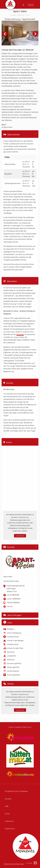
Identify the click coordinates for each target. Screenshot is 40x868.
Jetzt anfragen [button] (12, 615)
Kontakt (9, 547)
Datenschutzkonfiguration (14, 864)
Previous (5, 34)
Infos (8, 622)
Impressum (9, 821)
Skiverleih (20, 334)
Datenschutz (10, 829)
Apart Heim (20, 13)
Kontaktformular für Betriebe (16, 791)
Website (10, 606)
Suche (7, 814)
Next (35, 34)
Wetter (9, 684)
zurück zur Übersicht (31, 5)
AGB (7, 806)
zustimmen (20, 536)
